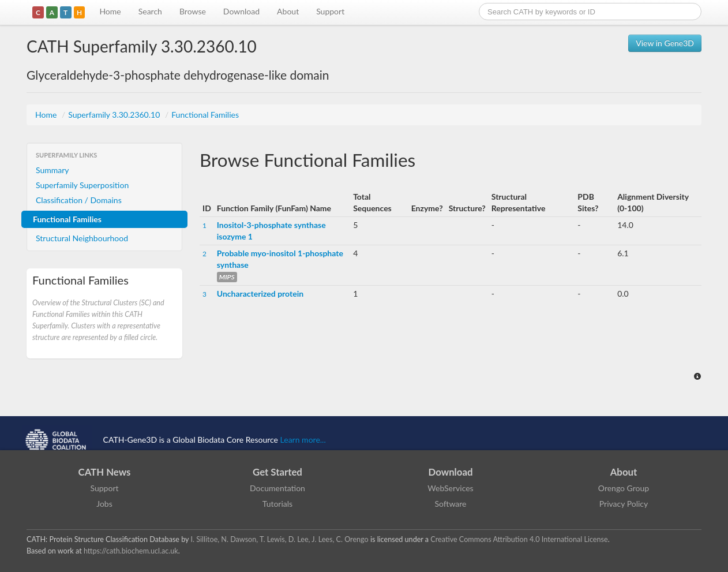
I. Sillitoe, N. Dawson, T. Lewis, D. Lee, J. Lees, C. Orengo (280, 539)
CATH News (105, 472)
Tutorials (277, 504)
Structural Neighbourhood (82, 238)
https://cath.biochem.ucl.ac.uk (131, 551)
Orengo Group (624, 488)
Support (330, 11)
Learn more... (303, 440)
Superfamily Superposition (82, 185)
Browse (193, 11)
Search (150, 11)
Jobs (104, 504)
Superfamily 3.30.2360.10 (115, 115)
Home (110, 11)
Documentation (277, 488)
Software (451, 504)
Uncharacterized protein (260, 294)
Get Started (277, 472)
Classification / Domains (79, 200)
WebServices (450, 488)
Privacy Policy (624, 504)
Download (241, 11)
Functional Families (205, 115)
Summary (52, 170)
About (288, 11)
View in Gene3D (665, 43)
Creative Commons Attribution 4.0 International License (519, 539)
